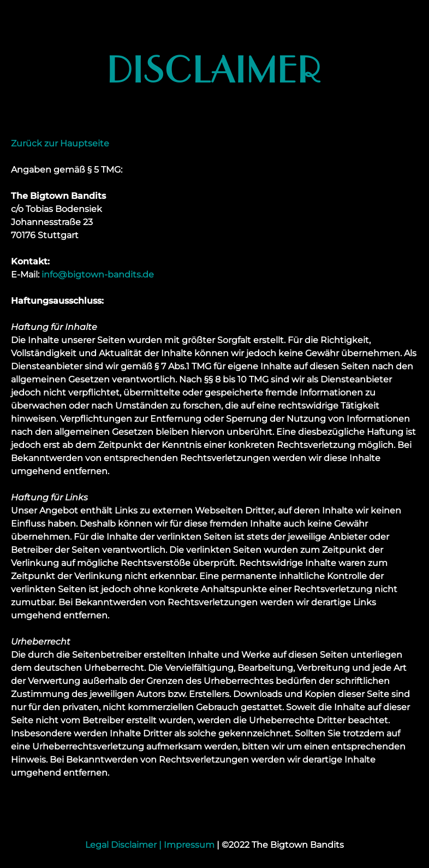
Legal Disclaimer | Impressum (150, 845)
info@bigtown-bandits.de (98, 274)
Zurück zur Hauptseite (60, 143)
